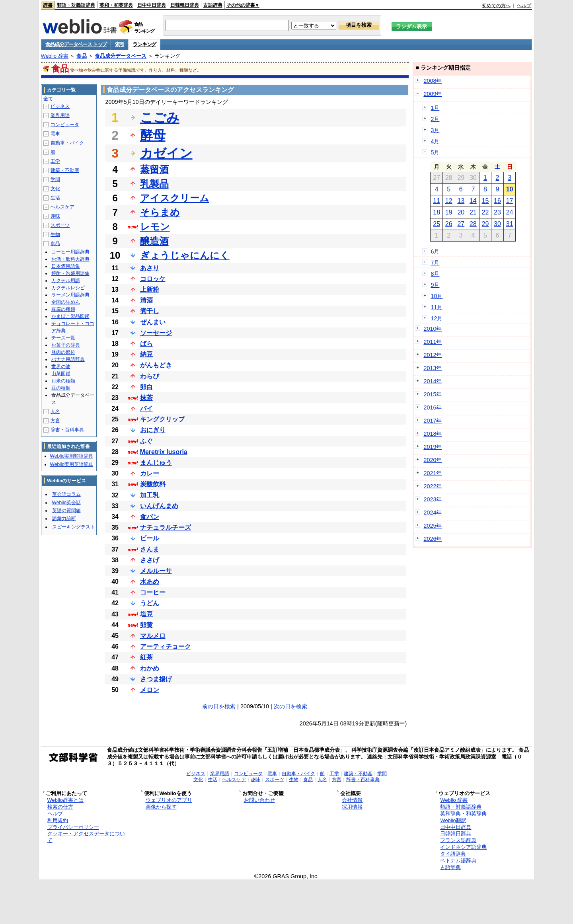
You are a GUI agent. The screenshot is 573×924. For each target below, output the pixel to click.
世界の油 (61, 366)
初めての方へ (496, 6)
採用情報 (352, 807)
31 (510, 224)
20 (461, 212)
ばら (146, 344)
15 (485, 201)
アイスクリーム (175, 198)
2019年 (433, 447)
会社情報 (352, 800)
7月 (435, 263)
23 (497, 212)
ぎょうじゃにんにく (185, 255)
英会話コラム (66, 494)
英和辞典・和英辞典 (463, 814)
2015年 (433, 394)
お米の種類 (63, 381)
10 (510, 189)
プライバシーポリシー (73, 827)
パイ (146, 408)
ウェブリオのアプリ (169, 800)
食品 (82, 56)
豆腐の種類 (63, 309)
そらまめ (160, 212)
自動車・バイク (67, 143)
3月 (435, 130)
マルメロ (153, 636)
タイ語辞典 (453, 854)
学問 (55, 179)
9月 (435, 285)
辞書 (48, 5)
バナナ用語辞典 (68, 359)
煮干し (150, 311)
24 (510, 212)
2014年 (433, 381)
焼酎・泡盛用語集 (70, 273)
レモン (155, 227)
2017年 (433, 421)
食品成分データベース (121, 56)
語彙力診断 (64, 519)
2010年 (433, 329)
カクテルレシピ (68, 288)
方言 (55, 421)
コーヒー (153, 592)
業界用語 (60, 115)
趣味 (55, 216)
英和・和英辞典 (116, 5)
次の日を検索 (290, 706)
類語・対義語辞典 (76, 5)
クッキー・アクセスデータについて (86, 837)
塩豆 (146, 614)
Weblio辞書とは (65, 800)
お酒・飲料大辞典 (70, 259)
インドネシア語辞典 (463, 847)
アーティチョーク (166, 646)
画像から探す (161, 807)
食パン (150, 517)
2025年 (433, 526)
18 (437, 212)
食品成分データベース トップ (76, 44)
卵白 (146, 387)
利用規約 (58, 820)
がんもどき (156, 365)
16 (497, 201)
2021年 (433, 473)
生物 (55, 234)
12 (449, 201)
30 (497, 224)
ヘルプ (524, 6)
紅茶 (146, 657)
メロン (150, 690)
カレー (150, 473)
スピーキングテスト (74, 527)
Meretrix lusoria (164, 452)
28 (473, 224)
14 (473, 201)
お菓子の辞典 (66, 345)
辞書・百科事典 (67, 430)
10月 (437, 296)
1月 (435, 108)
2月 (435, 119)
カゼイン (166, 153)
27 (461, 224)
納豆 (146, 354)
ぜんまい (153, 322)
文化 (55, 189)
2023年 (433, 499)
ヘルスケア (62, 207)
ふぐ (146, 441)
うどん (150, 603)
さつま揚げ (156, 679)
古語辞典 (213, 5)
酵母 (153, 135)
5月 (435, 152)
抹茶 (146, 398)
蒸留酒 (154, 169)
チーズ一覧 (63, 338)
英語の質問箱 (66, 511)
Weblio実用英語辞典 (72, 464)
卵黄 (146, 625)
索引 (120, 44)
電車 (55, 134)
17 (510, 201)
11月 (437, 307)
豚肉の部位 (63, 352)
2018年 (433, 434)
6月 (435, 251)
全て (48, 99)
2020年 (433, 460)
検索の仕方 (60, 807)
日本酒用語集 (66, 266)
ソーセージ (156, 333)
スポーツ (60, 225)
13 (461, 201)
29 (485, 224)
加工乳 (150, 495)
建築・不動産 (65, 170)
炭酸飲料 (153, 484)
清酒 (146, 300)
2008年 (433, 81)
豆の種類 (61, 388)
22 (485, 212)
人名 (55, 411)
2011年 (433, 342)
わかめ (150, 668)
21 (473, 212)
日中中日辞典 (152, 5)
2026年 (433, 539)
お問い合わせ (259, 800)
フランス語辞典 (458, 840)
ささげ (150, 560)
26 (449, 224)
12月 (437, 318)
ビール (150, 538)
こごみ (160, 117)
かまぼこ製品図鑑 (70, 316)
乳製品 (154, 184)
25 (437, 224)
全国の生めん (66, 302)
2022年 (433, 486)
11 (437, 201)
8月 (435, 274)
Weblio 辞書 (55, 56)
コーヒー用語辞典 (70, 252)
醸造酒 (154, 241)
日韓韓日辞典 (185, 5)
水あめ (150, 582)
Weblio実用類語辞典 (72, 456)
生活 (55, 198)
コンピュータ (65, 125)
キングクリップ (162, 419)
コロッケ (153, 279)
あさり (150, 268)
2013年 (433, 368)
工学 (55, 161)
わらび (150, 376)
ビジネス (60, 106)
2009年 (433, 94)
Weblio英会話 (66, 503)
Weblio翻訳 (453, 820)
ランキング (144, 44)
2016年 (433, 407)
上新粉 (150, 289)
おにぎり (153, 430)
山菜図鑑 (61, 374)
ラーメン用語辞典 (70, 295)
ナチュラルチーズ (166, 527)
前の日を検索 (219, 706)
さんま (150, 549)
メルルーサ (156, 571)
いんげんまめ (159, 506)
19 (449, 212)
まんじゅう (156, 463)
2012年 (433, 355)
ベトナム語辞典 (458, 861)
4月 (435, 141)
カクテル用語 (66, 281)
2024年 (433, 513)
